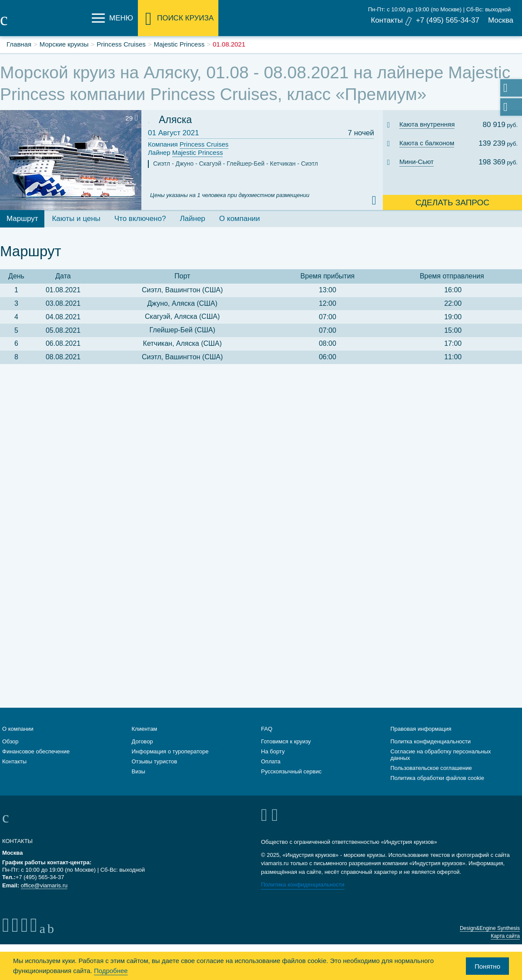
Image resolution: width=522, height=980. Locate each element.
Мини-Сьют (417, 162)
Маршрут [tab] (22, 219)
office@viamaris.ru (44, 885)
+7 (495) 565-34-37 (448, 20)
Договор (142, 741)
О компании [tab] (240, 219)
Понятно (487, 966)
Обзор (10, 741)
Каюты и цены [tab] (76, 219)
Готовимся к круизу (286, 741)
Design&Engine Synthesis (490, 928)
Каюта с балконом (427, 143)
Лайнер (185, 153)
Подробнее (111, 971)
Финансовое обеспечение (36, 751)
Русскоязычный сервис (291, 771)
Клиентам (145, 729)
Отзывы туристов (155, 761)
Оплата (271, 761)
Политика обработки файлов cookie (437, 778)
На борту (273, 751)
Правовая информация (421, 729)
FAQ (267, 729)
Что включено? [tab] (140, 219)
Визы (139, 771)
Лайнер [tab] (192, 219)
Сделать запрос (452, 202)
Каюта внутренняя (427, 124)
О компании (18, 729)
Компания (188, 145)
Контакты (386, 20)
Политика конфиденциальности (303, 885)
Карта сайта (505, 936)
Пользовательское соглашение (431, 768)
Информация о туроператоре (170, 751)
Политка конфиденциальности (431, 741)
